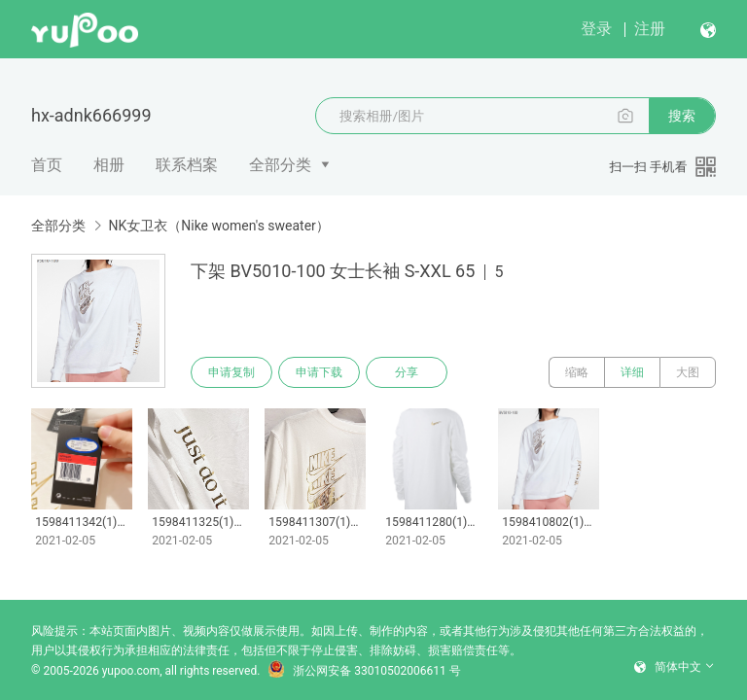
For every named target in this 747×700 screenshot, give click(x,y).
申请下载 (319, 372)
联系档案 (187, 165)
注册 (650, 29)
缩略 (577, 372)
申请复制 (231, 372)
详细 (632, 372)
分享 (407, 372)
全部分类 (280, 165)
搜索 (682, 116)
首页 (47, 165)
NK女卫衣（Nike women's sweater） (218, 226)
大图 (688, 372)
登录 (596, 29)
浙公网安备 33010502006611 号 (364, 671)
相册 (109, 165)
